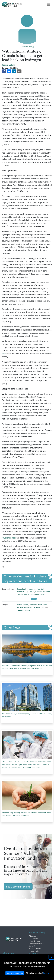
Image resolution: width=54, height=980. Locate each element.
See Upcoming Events (18, 886)
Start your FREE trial (15, 977)
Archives (32, 957)
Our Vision (34, 938)
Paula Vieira (39, 607)
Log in (46, 977)
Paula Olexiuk (28, 607)
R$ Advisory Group (37, 943)
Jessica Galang (27, 47)
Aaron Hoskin (23, 605)
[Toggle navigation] (48, 4)
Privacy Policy (34, 951)
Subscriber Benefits (9, 957)
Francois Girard (35, 605)
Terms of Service (35, 948)
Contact (32, 946)
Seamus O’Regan (24, 610)
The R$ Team (35, 941)
